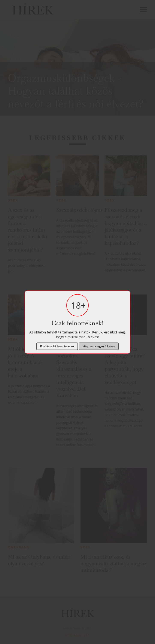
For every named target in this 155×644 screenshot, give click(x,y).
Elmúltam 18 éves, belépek (57, 346)
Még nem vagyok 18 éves (99, 346)
